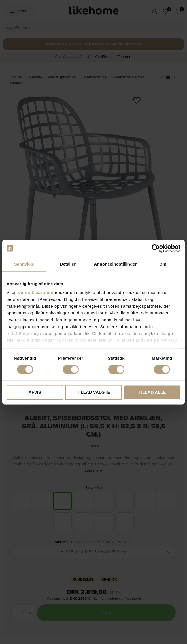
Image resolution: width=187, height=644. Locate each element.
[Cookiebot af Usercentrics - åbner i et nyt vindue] (156, 248)
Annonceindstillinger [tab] (115, 264)
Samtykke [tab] (24, 264)
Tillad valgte (93, 392)
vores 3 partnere (36, 292)
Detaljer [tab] (68, 264)
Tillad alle (152, 392)
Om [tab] (163, 264)
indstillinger (20, 333)
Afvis (35, 392)
